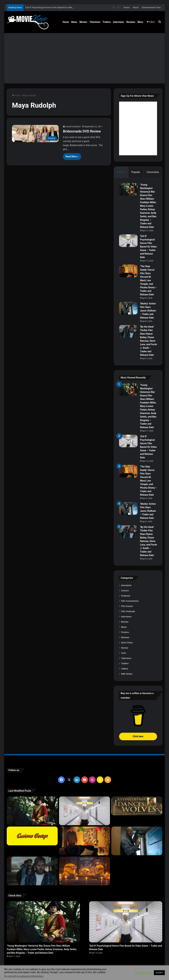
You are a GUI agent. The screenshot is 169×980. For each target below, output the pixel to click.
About (136, 7)
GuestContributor (73, 127)
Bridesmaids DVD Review (82, 131)
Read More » (72, 156)
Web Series (127, 674)
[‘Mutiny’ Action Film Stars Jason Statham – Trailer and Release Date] (128, 308)
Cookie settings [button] (143, 973)
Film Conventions (130, 601)
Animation (126, 585)
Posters (125, 632)
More (140, 22)
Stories (125, 648)
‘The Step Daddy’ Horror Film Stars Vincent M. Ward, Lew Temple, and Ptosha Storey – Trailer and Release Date (148, 280)
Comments (153, 172)
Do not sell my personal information (24, 976)
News (74, 22)
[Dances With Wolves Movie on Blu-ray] (137, 806)
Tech (124, 653)
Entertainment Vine (151, 7)
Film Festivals (128, 611)
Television (95, 22)
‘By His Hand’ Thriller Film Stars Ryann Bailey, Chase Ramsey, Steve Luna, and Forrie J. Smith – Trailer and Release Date (149, 341)
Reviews (131, 22)
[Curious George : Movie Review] (32, 836)
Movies (83, 22)
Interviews (119, 22)
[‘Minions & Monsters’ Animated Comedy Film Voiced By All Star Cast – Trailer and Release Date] (84, 871)
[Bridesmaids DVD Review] (35, 134)
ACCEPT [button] (159, 973)
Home (127, 7)
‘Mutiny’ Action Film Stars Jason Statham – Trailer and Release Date (148, 311)
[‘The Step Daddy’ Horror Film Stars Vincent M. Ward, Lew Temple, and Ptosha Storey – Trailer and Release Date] (128, 271)
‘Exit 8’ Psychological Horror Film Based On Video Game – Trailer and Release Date (148, 247)
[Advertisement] (84, 58)
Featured (126, 596)
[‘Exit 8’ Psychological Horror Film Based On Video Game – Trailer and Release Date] (128, 241)
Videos (125, 669)
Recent (121, 172)
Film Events (127, 606)
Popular (136, 172)
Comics (125, 590)
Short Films (127, 643)
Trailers (107, 22)
